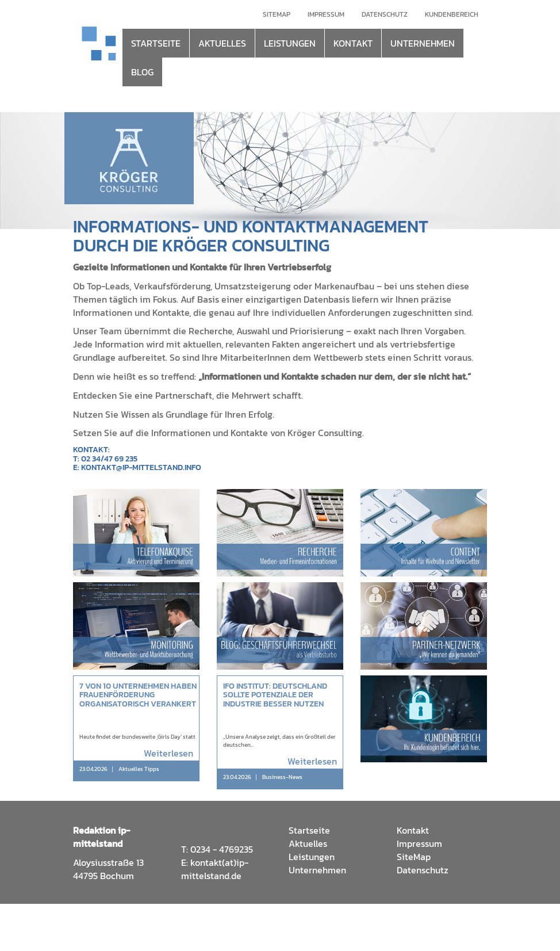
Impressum (326, 14)
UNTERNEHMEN (423, 43)
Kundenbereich (452, 14)
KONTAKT (353, 43)
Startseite (309, 830)
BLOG (142, 72)
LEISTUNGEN (290, 43)
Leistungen (312, 857)
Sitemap (277, 14)
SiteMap (414, 857)
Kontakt (413, 830)
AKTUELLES (222, 43)
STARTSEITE (156, 43)
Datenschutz (385, 14)
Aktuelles (308, 843)
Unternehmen (317, 870)
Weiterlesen (168, 753)
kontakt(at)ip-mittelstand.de (215, 869)
